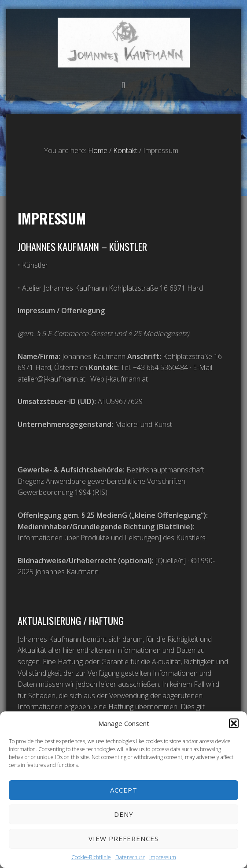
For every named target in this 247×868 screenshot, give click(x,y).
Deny (124, 814)
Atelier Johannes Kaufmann (124, 43)
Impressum (163, 857)
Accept (124, 790)
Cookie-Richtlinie (91, 857)
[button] (234, 723)
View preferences (123, 838)
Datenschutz (130, 857)
